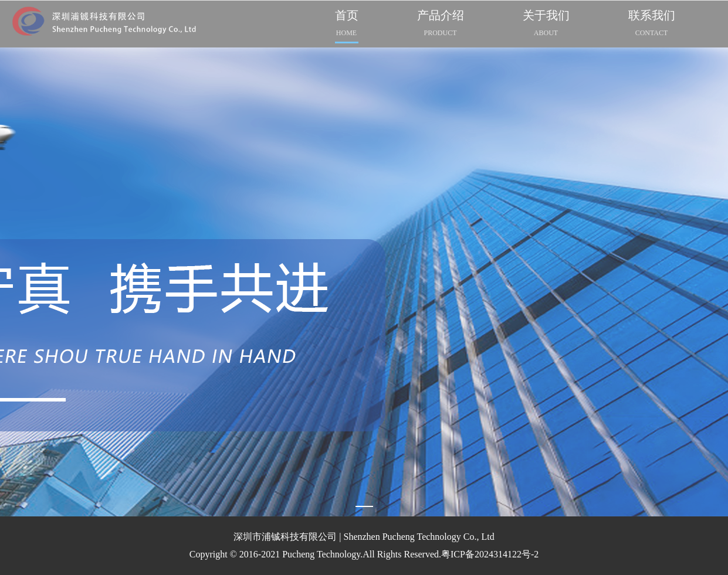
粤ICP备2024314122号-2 (490, 554)
